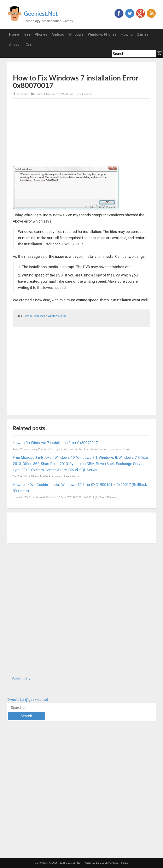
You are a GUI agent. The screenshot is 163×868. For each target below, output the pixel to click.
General (40, 94)
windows (54, 316)
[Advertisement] (61, 68)
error (63, 316)
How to (87, 94)
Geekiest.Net (41, 13)
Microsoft (53, 94)
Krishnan (22, 94)
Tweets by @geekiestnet (28, 699)
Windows (67, 94)
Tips (78, 94)
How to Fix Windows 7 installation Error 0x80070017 (55, 443)
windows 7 (40, 316)
